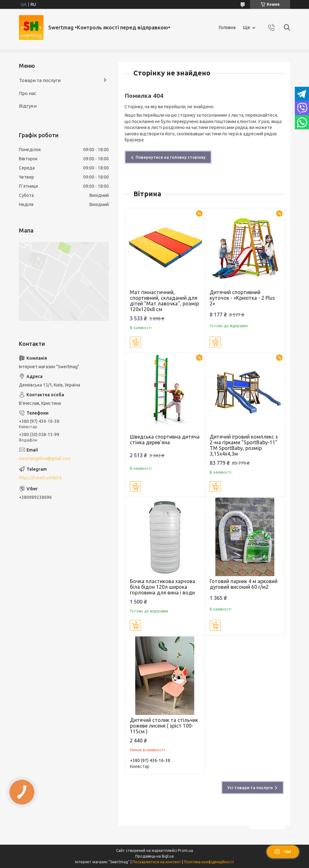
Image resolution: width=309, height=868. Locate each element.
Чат (283, 852)
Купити (135, 342)
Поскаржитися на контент (157, 862)
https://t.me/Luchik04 (40, 478)
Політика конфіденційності (209, 862)
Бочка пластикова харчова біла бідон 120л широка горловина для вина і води (163, 587)
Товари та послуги (40, 80)
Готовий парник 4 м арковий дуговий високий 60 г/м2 (244, 584)
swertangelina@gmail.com (45, 458)
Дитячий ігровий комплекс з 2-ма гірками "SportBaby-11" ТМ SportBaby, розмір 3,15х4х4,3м (244, 445)
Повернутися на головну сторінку (171, 157)
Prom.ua (185, 850)
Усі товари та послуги (250, 788)
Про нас (28, 93)
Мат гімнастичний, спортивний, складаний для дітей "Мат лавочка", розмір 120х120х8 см (164, 301)
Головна (227, 27)
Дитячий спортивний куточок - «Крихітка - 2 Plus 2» (242, 298)
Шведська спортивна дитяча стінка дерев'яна (165, 440)
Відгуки (28, 106)
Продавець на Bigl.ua (154, 856)
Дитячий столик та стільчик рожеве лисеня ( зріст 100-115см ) (164, 726)
